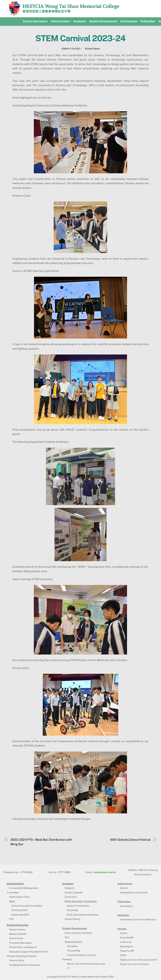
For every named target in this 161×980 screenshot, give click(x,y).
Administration (60, 21)
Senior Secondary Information (83, 915)
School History (17, 930)
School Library (72, 919)
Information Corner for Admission (138, 919)
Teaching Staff (19, 910)
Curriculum (71, 897)
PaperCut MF (127, 951)
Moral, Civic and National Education (86, 964)
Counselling (74, 951)
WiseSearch (126, 946)
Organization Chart (19, 897)
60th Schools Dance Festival (130, 840)
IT (68, 968)
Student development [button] (103, 21)
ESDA (123, 955)
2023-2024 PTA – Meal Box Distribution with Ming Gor (41, 842)
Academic (80, 21)
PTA (11, 919)
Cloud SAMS (127, 938)
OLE (67, 937)
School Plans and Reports (23, 947)
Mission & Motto (18, 934)
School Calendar (74, 893)
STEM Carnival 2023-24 (80, 38)
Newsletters (127, 906)
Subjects (69, 888)
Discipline (72, 946)
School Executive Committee (27, 906)
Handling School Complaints (25, 965)
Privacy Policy (17, 960)
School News (92, 49)
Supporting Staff (20, 915)
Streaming (72, 910)
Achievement (129, 21)
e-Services (126, 942)
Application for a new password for (139, 960)
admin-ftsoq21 (71, 49)
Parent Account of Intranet (134, 964)
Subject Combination (78, 906)
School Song (16, 938)
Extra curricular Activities (78, 933)
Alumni (124, 888)
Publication (148, 21)
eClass (124, 933)
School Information (35, 21)
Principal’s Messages (20, 943)
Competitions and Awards (134, 893)
